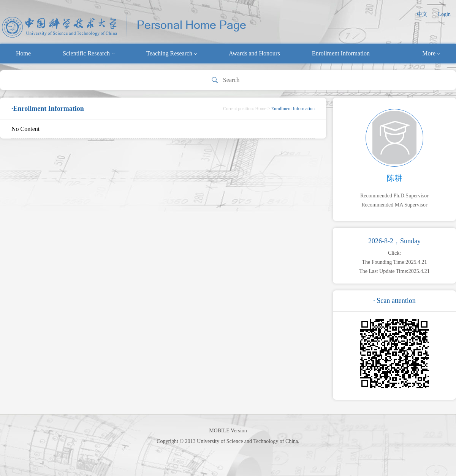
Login (444, 14)
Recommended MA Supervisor (394, 205)
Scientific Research (89, 53)
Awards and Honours (254, 53)
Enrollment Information (341, 53)
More (431, 53)
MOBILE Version (228, 431)
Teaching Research (172, 53)
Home (23, 53)
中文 (422, 14)
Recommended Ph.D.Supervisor (394, 196)
